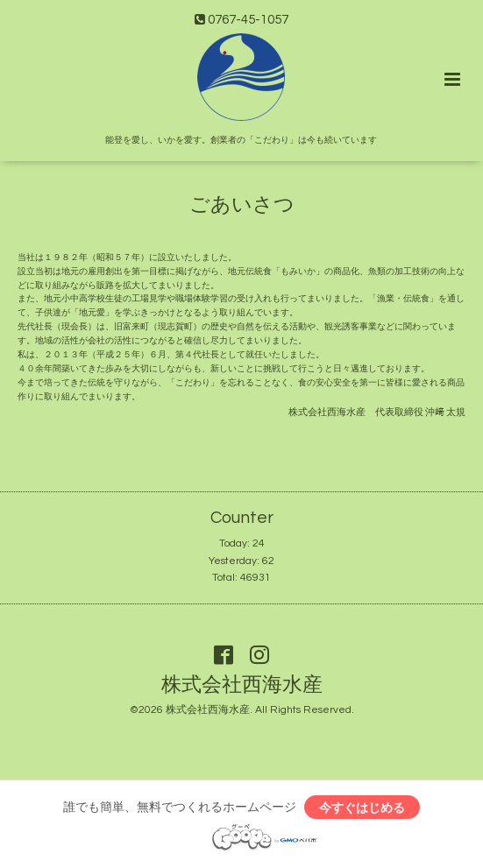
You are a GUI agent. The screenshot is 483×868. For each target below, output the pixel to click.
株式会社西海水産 (242, 685)
